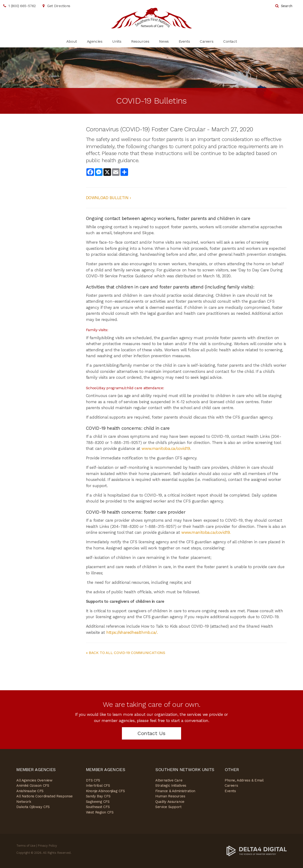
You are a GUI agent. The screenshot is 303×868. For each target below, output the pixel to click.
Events (184, 41)
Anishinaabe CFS (30, 791)
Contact (230, 41)
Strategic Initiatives (171, 786)
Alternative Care (169, 780)
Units (117, 41)
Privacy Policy (47, 846)
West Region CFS (100, 812)
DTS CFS (93, 780)
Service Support (168, 807)
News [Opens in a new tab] (164, 41)
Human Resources (170, 796)
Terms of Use (26, 846)
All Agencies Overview (34, 780)
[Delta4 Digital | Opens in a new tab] (257, 851)
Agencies (95, 41)
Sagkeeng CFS (98, 802)
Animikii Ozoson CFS (33, 786)
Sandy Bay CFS (98, 796)
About (72, 41)
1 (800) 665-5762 (22, 6)
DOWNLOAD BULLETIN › (108, 198)
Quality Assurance (170, 802)
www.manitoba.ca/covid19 (166, 448)
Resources (140, 41)
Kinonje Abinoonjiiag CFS (105, 791)
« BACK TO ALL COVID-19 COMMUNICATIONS (126, 653)
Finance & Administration (175, 791)
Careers (207, 41)
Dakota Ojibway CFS (33, 807)
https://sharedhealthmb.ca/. (132, 632)
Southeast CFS (98, 807)
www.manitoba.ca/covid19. (206, 532)
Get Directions (59, 6)
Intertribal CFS (98, 786)
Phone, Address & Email (244, 780)
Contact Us (151, 733)
